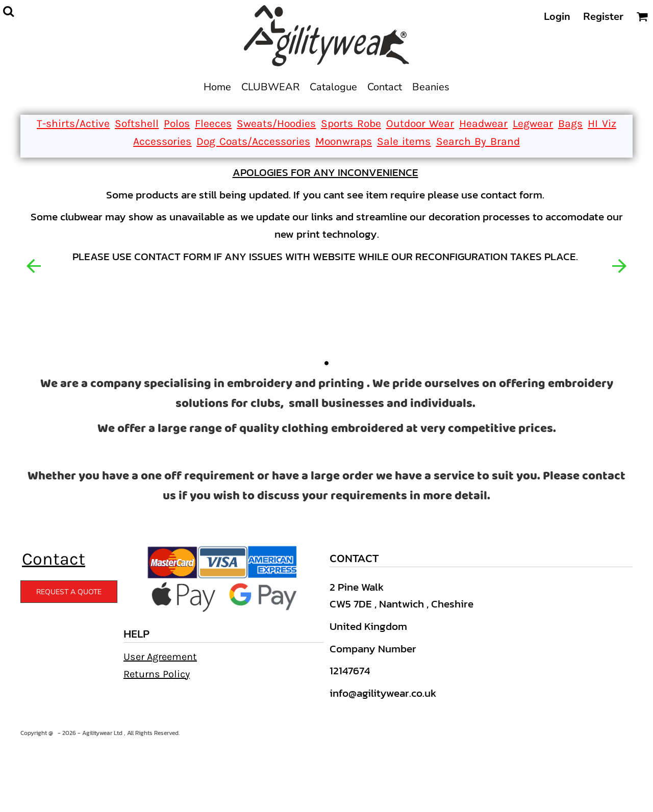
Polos (177, 123)
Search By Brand (478, 141)
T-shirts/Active (73, 123)
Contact (54, 559)
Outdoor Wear (420, 123)
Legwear (533, 123)
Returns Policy (157, 674)
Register (603, 17)
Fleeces (213, 123)
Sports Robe (351, 123)
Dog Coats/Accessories (253, 141)
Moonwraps (344, 141)
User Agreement (160, 657)
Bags (570, 123)
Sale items (404, 141)
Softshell (137, 123)
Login (557, 17)
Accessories (162, 141)
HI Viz (602, 123)
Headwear (483, 123)
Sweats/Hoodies (276, 123)
